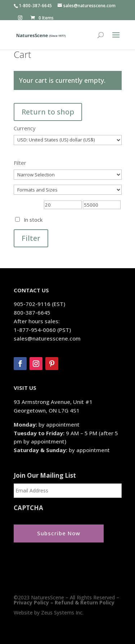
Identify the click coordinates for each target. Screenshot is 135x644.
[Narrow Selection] (68, 175)
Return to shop (48, 112)
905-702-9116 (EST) (39, 304)
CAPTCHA (28, 508)
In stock (33, 220)
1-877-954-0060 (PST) (42, 330)
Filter (31, 238)
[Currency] (68, 140)
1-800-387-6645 (35, 6)
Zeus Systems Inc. (62, 613)
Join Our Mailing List (45, 476)
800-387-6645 (32, 312)
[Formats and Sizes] (68, 190)
